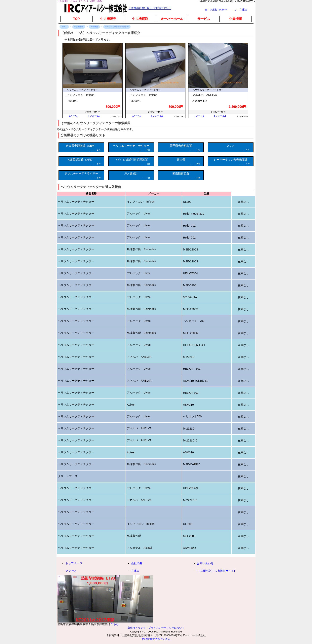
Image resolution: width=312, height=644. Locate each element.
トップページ (74, 563)
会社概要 (137, 563)
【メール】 (74, 116)
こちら (115, 624)
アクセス (71, 571)
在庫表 (241, 10)
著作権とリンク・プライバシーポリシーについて (156, 628)
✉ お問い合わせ (216, 10)
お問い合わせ (205, 563)
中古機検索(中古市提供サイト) (216, 571)
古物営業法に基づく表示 (156, 639)
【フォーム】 (94, 116)
